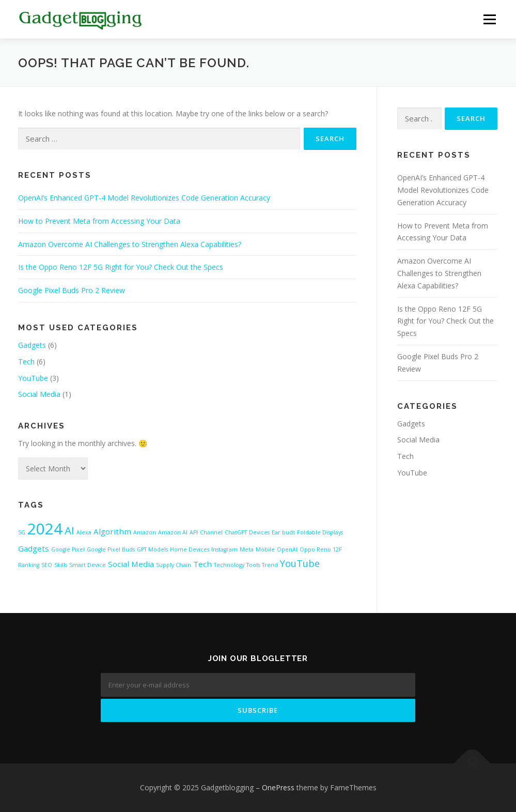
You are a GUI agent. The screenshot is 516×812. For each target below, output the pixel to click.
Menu (489, 19)
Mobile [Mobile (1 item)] (265, 549)
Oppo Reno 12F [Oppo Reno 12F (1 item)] (321, 549)
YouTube (33, 378)
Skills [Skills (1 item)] (61, 565)
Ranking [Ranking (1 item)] (29, 565)
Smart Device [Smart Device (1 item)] (88, 565)
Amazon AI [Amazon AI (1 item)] (173, 532)
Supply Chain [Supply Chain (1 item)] (174, 565)
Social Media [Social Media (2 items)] (131, 564)
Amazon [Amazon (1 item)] (145, 532)
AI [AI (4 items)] (69, 530)
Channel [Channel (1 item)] (211, 532)
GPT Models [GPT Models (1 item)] (152, 549)
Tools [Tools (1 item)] (253, 565)
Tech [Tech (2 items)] (202, 564)
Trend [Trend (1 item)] (270, 565)
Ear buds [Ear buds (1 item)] (283, 532)
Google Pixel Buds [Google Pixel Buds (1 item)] (111, 549)
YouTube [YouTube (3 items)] (300, 563)
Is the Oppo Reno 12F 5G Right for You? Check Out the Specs (121, 267)
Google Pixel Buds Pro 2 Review (72, 290)
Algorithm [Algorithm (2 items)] (112, 531)
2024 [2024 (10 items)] (45, 529)
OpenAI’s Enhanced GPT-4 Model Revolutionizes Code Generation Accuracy (144, 198)
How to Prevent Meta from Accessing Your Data (99, 221)
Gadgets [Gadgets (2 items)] (34, 548)
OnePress (278, 787)
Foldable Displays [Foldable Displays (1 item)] (320, 532)
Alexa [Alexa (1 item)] (84, 532)
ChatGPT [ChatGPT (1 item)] (236, 532)
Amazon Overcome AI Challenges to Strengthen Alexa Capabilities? (130, 244)
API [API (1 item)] (194, 532)
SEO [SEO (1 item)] (47, 565)
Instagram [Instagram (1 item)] (224, 549)
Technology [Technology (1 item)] (229, 565)
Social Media (39, 394)
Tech (26, 362)
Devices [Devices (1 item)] (259, 532)
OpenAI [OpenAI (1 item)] (287, 549)
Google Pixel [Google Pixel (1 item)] (68, 549)
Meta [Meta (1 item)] (247, 549)
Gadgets (32, 345)
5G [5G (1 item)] (22, 532)
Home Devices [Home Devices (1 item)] (190, 549)
